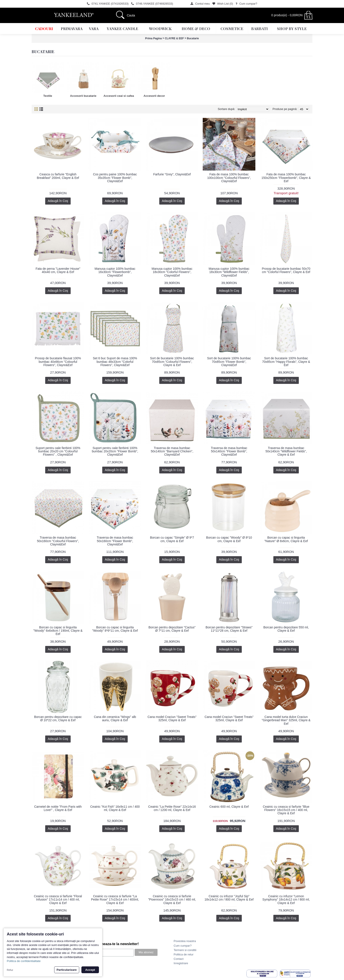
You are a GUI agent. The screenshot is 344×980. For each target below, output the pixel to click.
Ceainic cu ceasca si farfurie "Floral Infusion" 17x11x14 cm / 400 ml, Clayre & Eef (58, 900)
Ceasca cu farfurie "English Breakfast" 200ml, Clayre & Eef (58, 176)
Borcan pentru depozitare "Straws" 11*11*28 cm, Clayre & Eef (229, 629)
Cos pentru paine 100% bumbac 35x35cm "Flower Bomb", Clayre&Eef (115, 178)
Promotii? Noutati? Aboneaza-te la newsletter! (100, 944)
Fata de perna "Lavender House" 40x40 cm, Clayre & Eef (58, 270)
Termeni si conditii (185, 950)
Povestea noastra (185, 941)
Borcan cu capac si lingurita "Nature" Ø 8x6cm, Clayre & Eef (286, 539)
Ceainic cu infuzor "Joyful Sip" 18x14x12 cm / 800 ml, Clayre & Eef (229, 898)
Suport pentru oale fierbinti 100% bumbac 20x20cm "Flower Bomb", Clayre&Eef (115, 451)
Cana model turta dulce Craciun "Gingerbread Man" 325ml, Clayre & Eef (286, 720)
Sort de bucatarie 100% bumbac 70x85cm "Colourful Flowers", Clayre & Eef (172, 362)
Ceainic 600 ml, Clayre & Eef (229, 807)
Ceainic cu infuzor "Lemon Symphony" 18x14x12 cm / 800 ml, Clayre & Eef (286, 900)
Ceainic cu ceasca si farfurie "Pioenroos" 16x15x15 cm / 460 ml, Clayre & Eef (172, 900)
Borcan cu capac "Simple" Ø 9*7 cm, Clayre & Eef (172, 539)
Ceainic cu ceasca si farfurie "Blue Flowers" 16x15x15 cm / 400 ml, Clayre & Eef (286, 810)
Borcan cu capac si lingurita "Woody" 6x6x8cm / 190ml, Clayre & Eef (58, 631)
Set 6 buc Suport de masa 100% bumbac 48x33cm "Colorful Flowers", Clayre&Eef (115, 362)
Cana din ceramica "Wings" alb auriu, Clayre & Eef (115, 718)
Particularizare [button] (67, 970)
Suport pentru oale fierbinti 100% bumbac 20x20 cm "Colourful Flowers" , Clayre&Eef (58, 451)
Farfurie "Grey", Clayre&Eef (172, 174)
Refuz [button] (10, 970)
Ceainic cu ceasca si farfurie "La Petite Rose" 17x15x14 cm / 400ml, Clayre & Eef (115, 900)
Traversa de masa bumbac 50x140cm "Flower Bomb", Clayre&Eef (229, 451)
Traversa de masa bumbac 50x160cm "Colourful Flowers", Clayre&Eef (58, 541)
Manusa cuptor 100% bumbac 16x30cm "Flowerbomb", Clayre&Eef (115, 272)
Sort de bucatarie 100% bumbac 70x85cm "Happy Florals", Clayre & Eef (286, 362)
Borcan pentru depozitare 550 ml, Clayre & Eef (286, 629)
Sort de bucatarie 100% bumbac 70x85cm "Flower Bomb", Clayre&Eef (229, 362)
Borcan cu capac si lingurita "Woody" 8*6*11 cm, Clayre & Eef (115, 629)
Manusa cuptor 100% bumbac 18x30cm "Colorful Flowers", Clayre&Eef (172, 272)
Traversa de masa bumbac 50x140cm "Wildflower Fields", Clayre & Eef (286, 451)
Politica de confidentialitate (24, 961)
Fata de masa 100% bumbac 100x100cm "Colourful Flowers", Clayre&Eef (229, 178)
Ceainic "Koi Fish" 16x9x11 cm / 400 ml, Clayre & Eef (115, 808)
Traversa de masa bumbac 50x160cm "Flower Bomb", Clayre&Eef (115, 541)
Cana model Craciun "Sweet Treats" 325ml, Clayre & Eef (172, 718)
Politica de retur (184, 954)
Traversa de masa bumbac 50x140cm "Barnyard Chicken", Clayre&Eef (172, 451)
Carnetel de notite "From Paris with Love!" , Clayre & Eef (58, 808)
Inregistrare (181, 963)
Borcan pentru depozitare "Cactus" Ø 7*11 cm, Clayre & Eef (172, 629)
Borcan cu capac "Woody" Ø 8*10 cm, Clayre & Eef (229, 539)
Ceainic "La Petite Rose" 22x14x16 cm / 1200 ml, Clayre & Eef (172, 808)
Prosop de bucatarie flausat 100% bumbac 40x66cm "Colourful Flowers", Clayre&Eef (58, 362)
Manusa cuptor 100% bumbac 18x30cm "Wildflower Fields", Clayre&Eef (229, 272)
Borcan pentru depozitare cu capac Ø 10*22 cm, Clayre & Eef (58, 718)
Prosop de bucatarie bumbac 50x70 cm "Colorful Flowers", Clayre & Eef (286, 270)
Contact (179, 959)
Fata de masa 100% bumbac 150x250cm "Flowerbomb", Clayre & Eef (286, 178)
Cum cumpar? (183, 946)
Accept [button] (90, 970)
